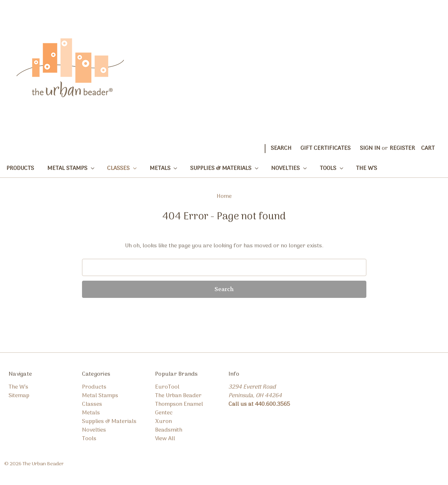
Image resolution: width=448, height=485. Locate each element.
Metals (163, 168)
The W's (367, 168)
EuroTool (167, 387)
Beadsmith (169, 430)
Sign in (370, 148)
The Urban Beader (178, 396)
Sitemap (19, 396)
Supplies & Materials (224, 168)
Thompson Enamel (179, 404)
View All (165, 439)
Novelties (289, 168)
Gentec (164, 413)
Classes (122, 168)
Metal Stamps (71, 168)
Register (402, 148)
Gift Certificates (326, 148)
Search (281, 148)
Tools (331, 168)
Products (20, 168)
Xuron (163, 422)
